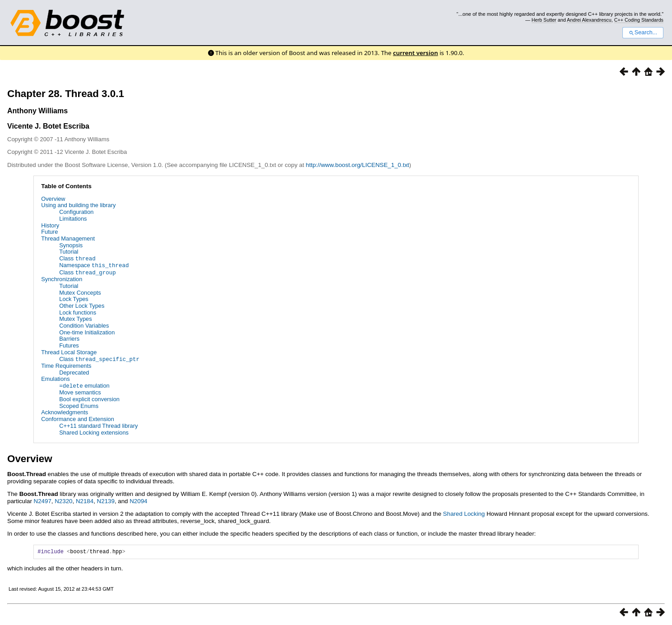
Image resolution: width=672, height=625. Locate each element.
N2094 (138, 499)
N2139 (106, 499)
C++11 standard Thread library (98, 424)
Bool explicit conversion (89, 398)
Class (77, 258)
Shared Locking (464, 512)
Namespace (94, 265)
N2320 (63, 499)
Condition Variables (84, 325)
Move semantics (80, 391)
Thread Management (68, 238)
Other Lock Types (82, 305)
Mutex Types (75, 318)
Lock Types (74, 298)
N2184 (85, 499)
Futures (69, 345)
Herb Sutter (544, 20)
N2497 (43, 499)
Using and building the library (78, 205)
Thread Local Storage (69, 351)
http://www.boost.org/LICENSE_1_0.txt (358, 165)
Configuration (76, 212)
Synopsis (71, 245)
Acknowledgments (65, 411)
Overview (53, 199)
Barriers (69, 338)
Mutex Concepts (80, 292)
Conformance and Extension (77, 418)
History (50, 225)
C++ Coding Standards (639, 20)
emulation (84, 384)
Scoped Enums (79, 405)
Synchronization (62, 278)
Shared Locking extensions (94, 431)
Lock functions (78, 312)
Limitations (73, 219)
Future (49, 232)
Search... (643, 32)
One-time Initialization (87, 331)
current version (416, 53)
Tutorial (69, 252)
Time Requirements (66, 364)
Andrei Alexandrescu (589, 20)
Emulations (55, 378)
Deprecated (74, 371)
